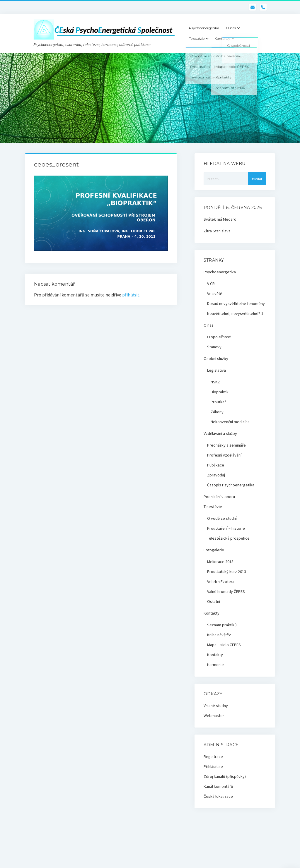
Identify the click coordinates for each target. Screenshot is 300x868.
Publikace (216, 465)
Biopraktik (220, 392)
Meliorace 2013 (220, 562)
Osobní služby (216, 358)
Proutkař (218, 402)
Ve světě (215, 294)
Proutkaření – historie (226, 528)
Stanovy (214, 347)
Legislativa (217, 370)
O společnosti (219, 337)
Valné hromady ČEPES (226, 591)
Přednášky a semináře (226, 445)
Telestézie (197, 38)
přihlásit (131, 295)
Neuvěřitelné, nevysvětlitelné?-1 (235, 313)
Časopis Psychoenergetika (231, 485)
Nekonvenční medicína (230, 422)
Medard (230, 219)
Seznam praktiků (222, 625)
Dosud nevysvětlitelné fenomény (236, 303)
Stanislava (222, 231)
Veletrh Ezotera (221, 581)
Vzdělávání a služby (220, 433)
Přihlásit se (213, 766)
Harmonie (215, 665)
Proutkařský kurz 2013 (227, 572)
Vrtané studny (216, 706)
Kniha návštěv (219, 635)
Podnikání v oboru (219, 497)
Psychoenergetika (204, 28)
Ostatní (214, 601)
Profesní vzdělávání (224, 455)
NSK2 (215, 382)
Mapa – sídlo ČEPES (224, 645)
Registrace (213, 757)
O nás (231, 28)
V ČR (211, 284)
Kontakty (222, 38)
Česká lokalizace (218, 796)
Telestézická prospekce (228, 538)
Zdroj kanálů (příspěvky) (225, 776)
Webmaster (214, 716)
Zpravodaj (216, 475)
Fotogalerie (214, 550)
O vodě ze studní (222, 518)
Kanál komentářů (218, 786)
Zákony (217, 412)
